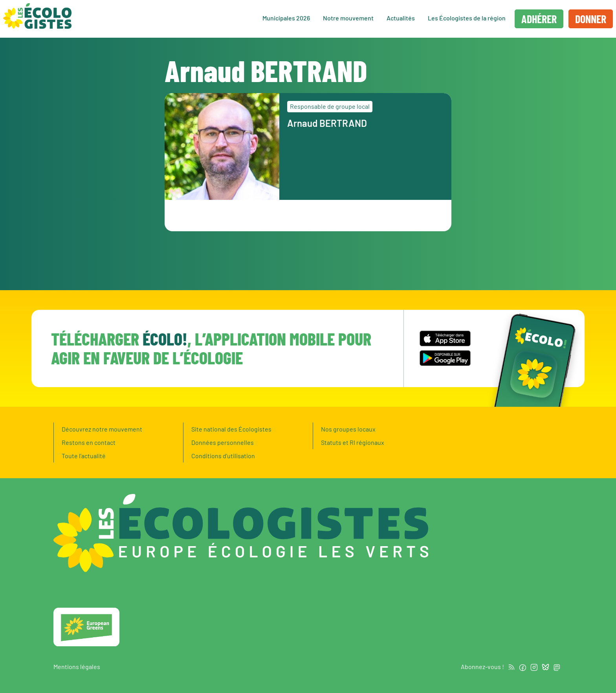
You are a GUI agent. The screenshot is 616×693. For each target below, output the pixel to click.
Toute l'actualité (84, 456)
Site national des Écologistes (231, 429)
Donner (591, 19)
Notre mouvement (348, 18)
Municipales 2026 (286, 18)
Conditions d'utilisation (223, 456)
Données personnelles (223, 442)
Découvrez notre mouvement (102, 429)
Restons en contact (89, 442)
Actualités (401, 18)
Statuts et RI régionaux (353, 442)
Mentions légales (77, 666)
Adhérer (539, 19)
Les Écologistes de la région (467, 18)
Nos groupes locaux (348, 429)
